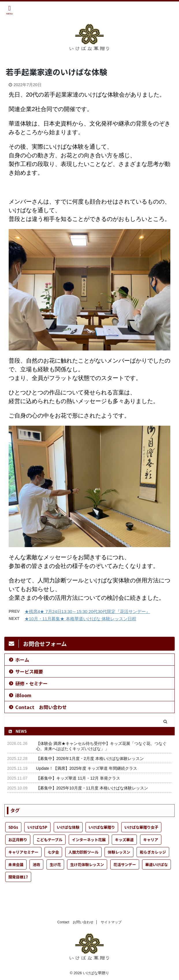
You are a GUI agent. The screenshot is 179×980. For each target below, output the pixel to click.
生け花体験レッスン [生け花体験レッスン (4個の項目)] (87, 864)
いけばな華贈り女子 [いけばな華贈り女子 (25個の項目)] (141, 827)
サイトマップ (111, 922)
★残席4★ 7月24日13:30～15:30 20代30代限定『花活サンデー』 (87, 611)
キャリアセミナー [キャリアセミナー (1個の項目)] (23, 852)
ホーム (22, 660)
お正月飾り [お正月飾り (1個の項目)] (18, 840)
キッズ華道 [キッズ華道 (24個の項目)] (124, 840)
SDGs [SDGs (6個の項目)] (13, 827)
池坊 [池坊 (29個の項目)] (36, 864)
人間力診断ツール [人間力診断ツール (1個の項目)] (83, 852)
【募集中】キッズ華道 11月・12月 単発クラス (78, 778)
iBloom (23, 695)
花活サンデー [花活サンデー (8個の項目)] (125, 864)
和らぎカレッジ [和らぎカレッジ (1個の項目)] (153, 852)
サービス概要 (29, 671)
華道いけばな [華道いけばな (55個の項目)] (156, 864)
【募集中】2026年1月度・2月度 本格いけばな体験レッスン (90, 758)
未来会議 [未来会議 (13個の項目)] (16, 864)
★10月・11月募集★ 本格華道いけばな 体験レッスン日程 (80, 619)
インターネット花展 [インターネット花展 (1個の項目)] (89, 840)
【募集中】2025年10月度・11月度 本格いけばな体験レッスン (92, 788)
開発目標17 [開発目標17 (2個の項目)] (18, 877)
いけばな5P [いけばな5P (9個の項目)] (37, 827)
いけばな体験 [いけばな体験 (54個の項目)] (68, 827)
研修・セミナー (31, 683)
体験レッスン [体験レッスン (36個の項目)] (119, 852)
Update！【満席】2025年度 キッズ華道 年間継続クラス (87, 768)
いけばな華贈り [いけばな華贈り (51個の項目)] (102, 827)
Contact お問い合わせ (41, 707)
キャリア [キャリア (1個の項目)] (151, 840)
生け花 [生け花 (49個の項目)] (55, 864)
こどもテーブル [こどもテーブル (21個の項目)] (49, 840)
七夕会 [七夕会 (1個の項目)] (53, 852)
